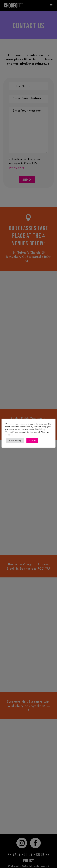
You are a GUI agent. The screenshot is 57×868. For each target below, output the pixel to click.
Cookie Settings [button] (15, 441)
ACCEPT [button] (32, 441)
